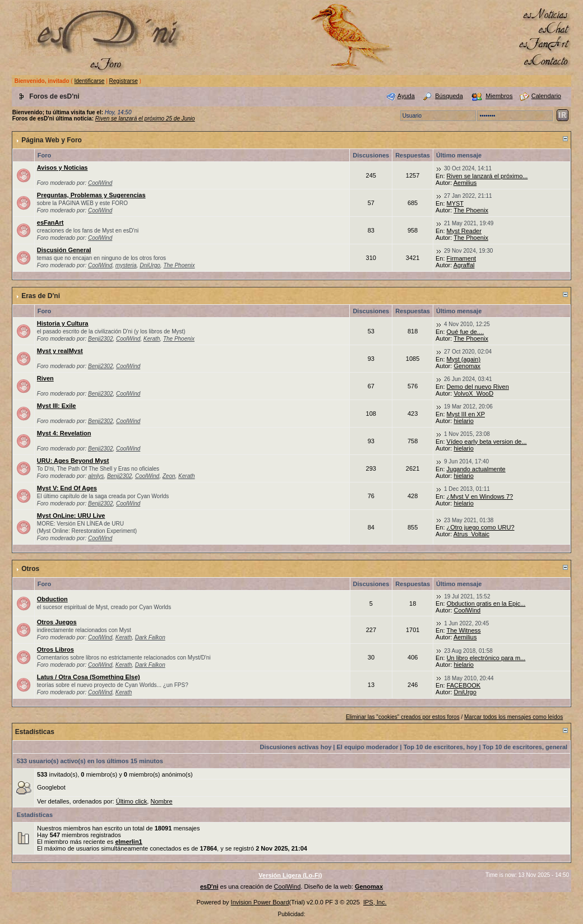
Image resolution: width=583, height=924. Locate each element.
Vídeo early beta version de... (487, 442)
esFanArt (50, 222)
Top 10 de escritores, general (525, 747)
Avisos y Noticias (63, 168)
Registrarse (124, 81)
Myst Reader (464, 231)
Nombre (161, 801)
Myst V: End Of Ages (67, 488)
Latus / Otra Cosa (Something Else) (89, 677)
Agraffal (464, 265)
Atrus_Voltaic (471, 534)
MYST (455, 203)
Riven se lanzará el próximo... (487, 176)
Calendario (546, 96)
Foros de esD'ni (54, 96)
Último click (132, 801)
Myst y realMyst (60, 351)
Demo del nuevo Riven (478, 387)
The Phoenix (471, 210)
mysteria (126, 265)
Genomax (467, 366)
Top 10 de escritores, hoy (441, 747)
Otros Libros (55, 649)
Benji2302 (100, 339)
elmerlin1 (128, 842)
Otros (30, 569)
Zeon (169, 476)
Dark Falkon (150, 637)
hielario (463, 421)
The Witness (463, 630)
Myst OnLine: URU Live (71, 516)
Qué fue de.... (466, 332)
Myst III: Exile (57, 406)
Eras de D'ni (41, 296)
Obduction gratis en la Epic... (486, 603)
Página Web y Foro (52, 140)
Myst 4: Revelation (64, 433)
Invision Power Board (260, 902)
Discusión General (64, 250)
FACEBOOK (464, 685)
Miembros (499, 96)
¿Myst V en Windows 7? (480, 496)
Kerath (152, 339)
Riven (45, 378)
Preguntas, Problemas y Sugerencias (91, 195)
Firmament (462, 258)
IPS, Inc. (375, 902)
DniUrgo (150, 265)
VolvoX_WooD (473, 393)
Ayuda (406, 96)
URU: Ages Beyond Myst (73, 461)
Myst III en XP (466, 414)
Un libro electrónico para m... (486, 658)
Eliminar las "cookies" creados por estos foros (403, 717)
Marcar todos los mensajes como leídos (513, 717)
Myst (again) (464, 359)
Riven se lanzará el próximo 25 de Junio (145, 119)
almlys (96, 476)
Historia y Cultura (63, 323)
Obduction (52, 599)
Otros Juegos (57, 622)
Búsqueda (449, 96)
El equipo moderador (368, 747)
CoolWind (100, 183)
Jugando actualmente (476, 469)
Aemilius (465, 183)
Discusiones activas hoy (296, 747)
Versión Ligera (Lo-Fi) (290, 875)
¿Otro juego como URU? (481, 527)
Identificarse (89, 81)
